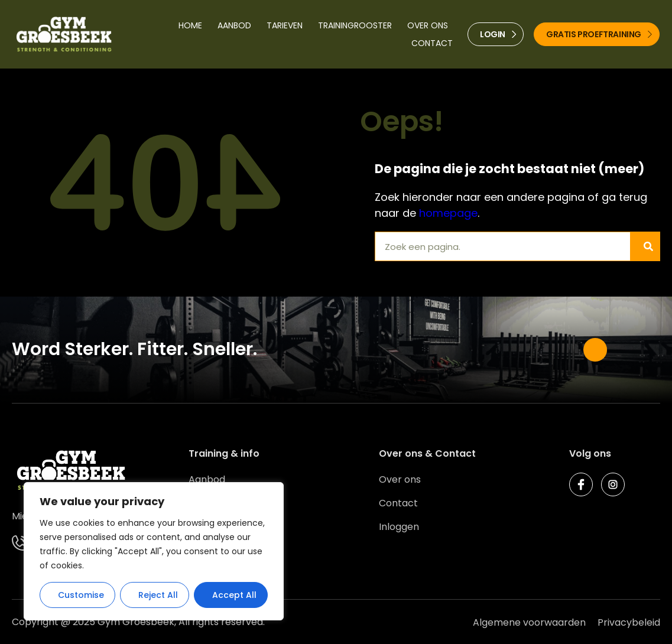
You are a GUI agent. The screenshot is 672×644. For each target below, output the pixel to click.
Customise (81, 595)
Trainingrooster (355, 25)
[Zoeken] (645, 246)
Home (190, 25)
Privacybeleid (629, 622)
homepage (448, 213)
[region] (154, 551)
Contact (432, 43)
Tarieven (285, 25)
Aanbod (234, 25)
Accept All (234, 595)
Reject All (158, 595)
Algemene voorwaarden (529, 622)
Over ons (428, 25)
